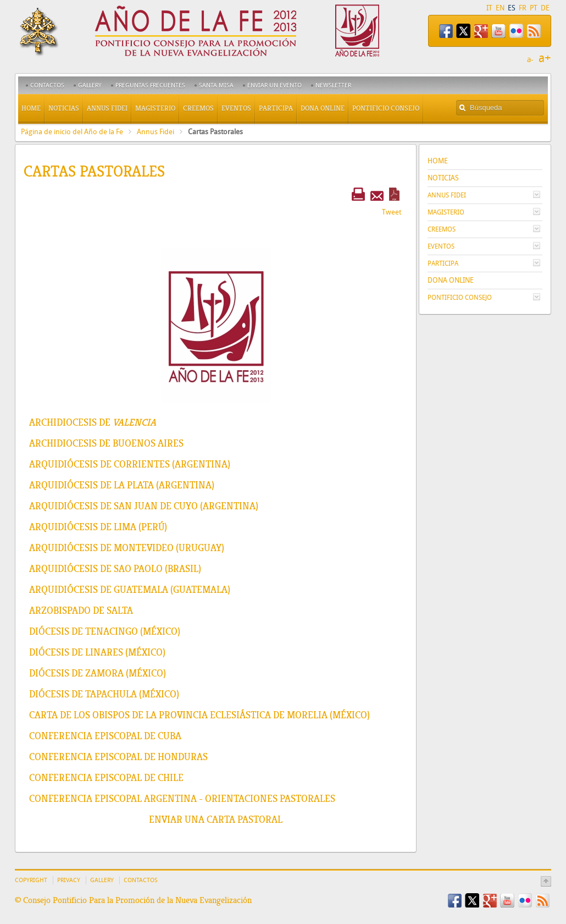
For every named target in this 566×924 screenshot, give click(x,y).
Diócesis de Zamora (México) (98, 673)
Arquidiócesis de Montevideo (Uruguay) (127, 548)
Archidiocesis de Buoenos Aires (106, 443)
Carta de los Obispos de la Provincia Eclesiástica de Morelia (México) (199, 715)
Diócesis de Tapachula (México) (104, 694)
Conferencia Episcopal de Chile (106, 778)
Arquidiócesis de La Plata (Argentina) (122, 485)
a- (530, 60)
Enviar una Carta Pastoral (216, 820)
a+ (545, 58)
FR (523, 8)
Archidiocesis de (93, 422)
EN (500, 8)
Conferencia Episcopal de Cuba (105, 736)
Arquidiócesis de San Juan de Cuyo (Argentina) (144, 506)
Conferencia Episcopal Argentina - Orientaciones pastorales (182, 799)
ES (512, 8)
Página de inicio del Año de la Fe (72, 132)
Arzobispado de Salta (81, 610)
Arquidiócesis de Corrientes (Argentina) (130, 464)
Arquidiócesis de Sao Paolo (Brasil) (115, 569)
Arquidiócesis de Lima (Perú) (98, 527)
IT (489, 8)
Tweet (392, 212)
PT (534, 8)
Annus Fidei (156, 132)
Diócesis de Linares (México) (97, 652)
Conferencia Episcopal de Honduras (118, 757)
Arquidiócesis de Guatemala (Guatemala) (130, 590)
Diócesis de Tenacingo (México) (105, 631)
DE (545, 8)
